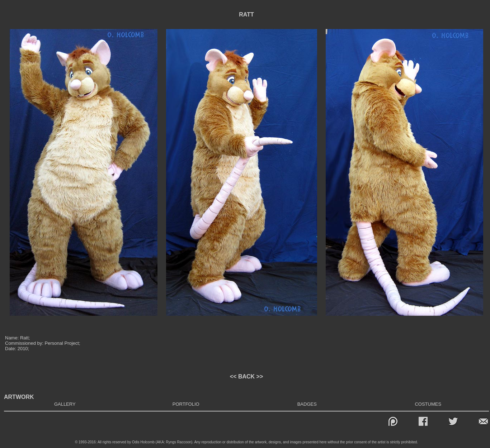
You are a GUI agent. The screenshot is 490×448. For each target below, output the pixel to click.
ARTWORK (19, 397)
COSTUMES (428, 404)
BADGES (307, 404)
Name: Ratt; (17, 338)
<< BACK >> (246, 376)
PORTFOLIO (186, 404)
